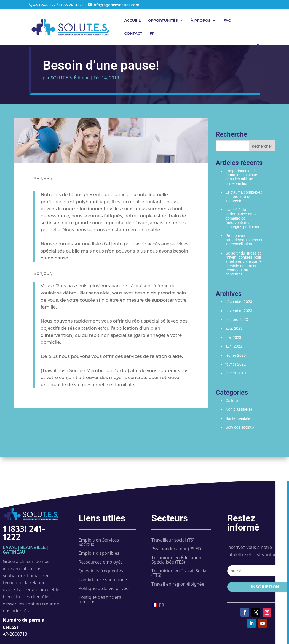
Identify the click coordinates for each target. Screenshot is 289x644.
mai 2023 (233, 337)
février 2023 (236, 355)
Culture (232, 401)
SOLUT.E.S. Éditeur (70, 78)
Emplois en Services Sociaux (99, 542)
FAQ (227, 21)
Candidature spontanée (103, 580)
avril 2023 (234, 346)
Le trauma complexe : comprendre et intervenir (244, 197)
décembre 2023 (239, 302)
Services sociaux (240, 427)
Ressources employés (101, 562)
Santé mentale (238, 418)
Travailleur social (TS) (173, 540)
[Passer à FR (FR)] (158, 605)
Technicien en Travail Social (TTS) (179, 573)
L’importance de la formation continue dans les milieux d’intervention (241, 177)
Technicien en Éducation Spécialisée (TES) (176, 560)
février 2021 (236, 364)
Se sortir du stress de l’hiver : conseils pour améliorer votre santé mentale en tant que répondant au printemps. (243, 264)
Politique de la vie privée (104, 588)
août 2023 (234, 328)
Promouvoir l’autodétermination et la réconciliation (244, 240)
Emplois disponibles (99, 553)
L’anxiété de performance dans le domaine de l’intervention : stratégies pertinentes (244, 218)
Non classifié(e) (239, 409)
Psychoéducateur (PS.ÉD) (177, 549)
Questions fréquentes (101, 571)
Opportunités (163, 21)
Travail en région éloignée (178, 584)
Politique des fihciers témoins (100, 599)
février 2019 (236, 373)
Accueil (133, 21)
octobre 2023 (237, 320)
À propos (200, 21)
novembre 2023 (239, 311)
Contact (133, 33)
